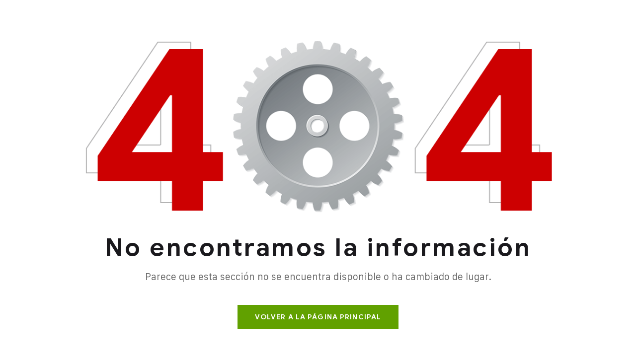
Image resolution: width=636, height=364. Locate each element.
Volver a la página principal (318, 317)
